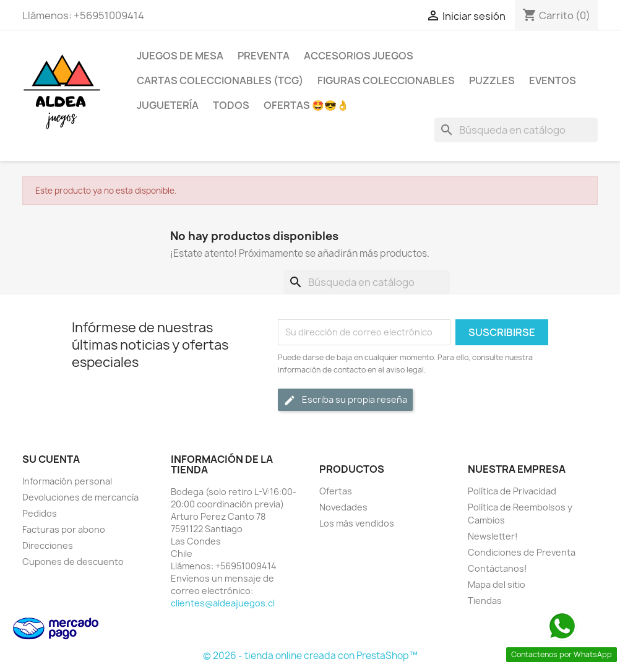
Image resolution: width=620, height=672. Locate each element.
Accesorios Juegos (359, 56)
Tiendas (485, 601)
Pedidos (40, 513)
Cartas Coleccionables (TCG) (220, 80)
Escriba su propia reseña (345, 400)
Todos (231, 105)
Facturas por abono (64, 529)
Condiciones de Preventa (522, 552)
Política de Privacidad (512, 491)
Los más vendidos (357, 523)
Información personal (67, 481)
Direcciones (48, 545)
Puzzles (492, 80)
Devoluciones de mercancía (80, 497)
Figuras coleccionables (386, 80)
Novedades (343, 507)
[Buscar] (516, 130)
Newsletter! (493, 536)
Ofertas (336, 491)
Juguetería (168, 105)
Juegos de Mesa (180, 56)
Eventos (553, 80)
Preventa (264, 56)
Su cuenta (51, 459)
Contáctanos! (497, 568)
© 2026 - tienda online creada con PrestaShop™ (310, 656)
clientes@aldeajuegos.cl (223, 603)
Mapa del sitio (497, 584)
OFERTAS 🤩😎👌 (306, 105)
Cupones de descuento (73, 562)
